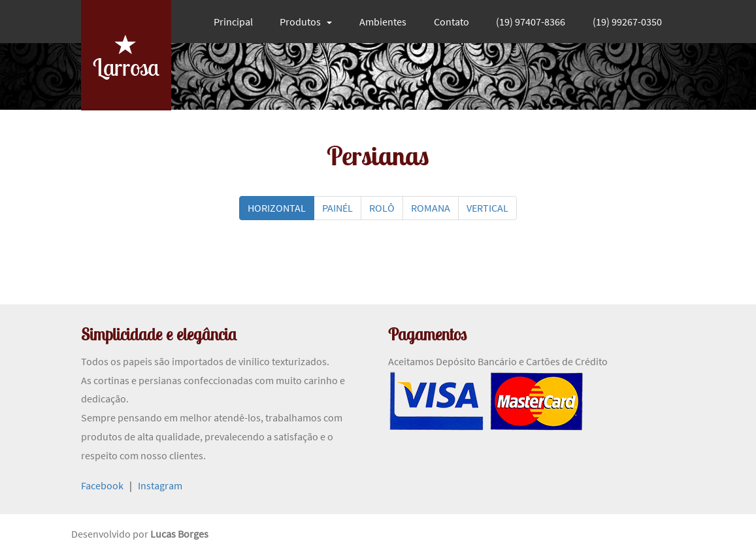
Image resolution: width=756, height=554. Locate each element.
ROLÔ (382, 208)
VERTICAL (487, 208)
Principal (233, 22)
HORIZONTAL (277, 208)
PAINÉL (337, 208)
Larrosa (126, 57)
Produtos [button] (306, 22)
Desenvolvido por (111, 534)
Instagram (160, 485)
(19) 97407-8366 (531, 22)
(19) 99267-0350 (627, 22)
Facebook (102, 485)
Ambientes (383, 22)
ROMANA (431, 208)
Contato (452, 22)
